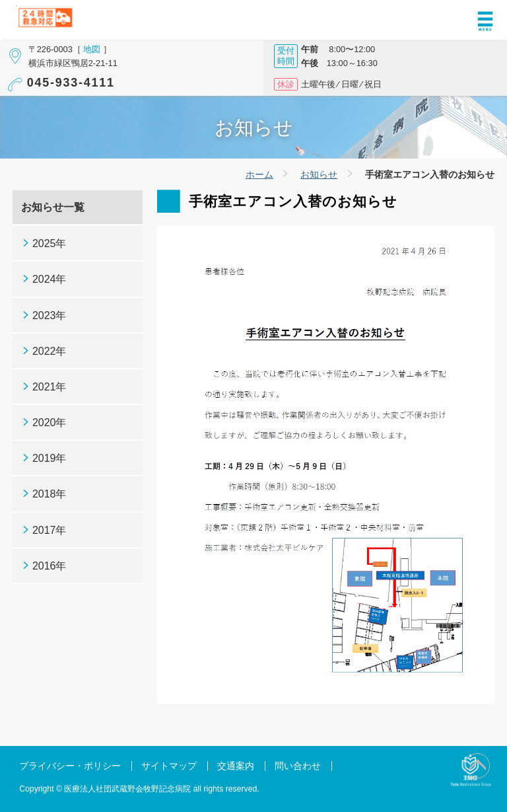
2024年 (50, 279)
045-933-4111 (71, 83)
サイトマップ (169, 766)
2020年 (50, 423)
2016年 (50, 566)
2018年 (50, 494)
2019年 (50, 458)
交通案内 (236, 766)
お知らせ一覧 (53, 207)
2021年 (50, 387)
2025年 (50, 243)
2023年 (50, 315)
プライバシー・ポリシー (70, 766)
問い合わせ (298, 766)
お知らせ (319, 174)
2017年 (50, 530)
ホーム (259, 174)
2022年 (50, 351)
